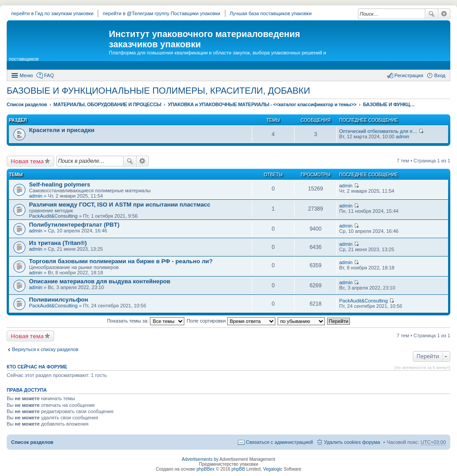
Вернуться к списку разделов (45, 349)
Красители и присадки (62, 130)
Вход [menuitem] (440, 75)
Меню (26, 75)
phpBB (238, 469)
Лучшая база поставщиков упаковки (271, 13)
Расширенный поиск (444, 14)
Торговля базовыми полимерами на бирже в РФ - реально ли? (121, 261)
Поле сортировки (231, 321)
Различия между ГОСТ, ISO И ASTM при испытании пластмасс (120, 205)
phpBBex (206, 469)
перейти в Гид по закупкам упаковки (52, 13)
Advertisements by (200, 459)
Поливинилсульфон (59, 300)
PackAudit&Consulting (53, 216)
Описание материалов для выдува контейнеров (100, 281)
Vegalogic (272, 469)
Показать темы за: (146, 321)
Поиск (432, 14)
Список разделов (32, 442)
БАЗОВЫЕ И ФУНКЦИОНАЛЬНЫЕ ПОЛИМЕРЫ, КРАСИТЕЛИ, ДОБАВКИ (158, 91)
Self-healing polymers (60, 184)
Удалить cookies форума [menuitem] (352, 442)
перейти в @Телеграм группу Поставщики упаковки (161, 13)
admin (403, 137)
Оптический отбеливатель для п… (378, 131)
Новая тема (27, 161)
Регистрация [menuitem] (409, 75)
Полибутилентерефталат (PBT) (74, 225)
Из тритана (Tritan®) (58, 243)
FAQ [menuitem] (49, 75)
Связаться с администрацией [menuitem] (279, 442)
